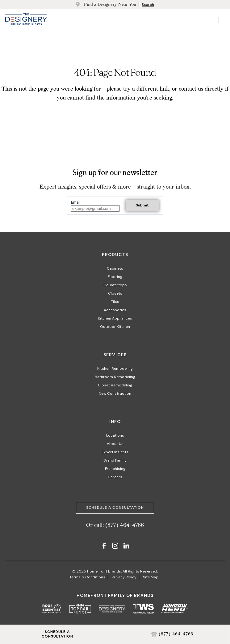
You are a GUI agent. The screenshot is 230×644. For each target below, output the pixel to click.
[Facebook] (104, 546)
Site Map (151, 577)
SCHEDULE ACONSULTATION (57, 634)
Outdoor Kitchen (115, 327)
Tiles (115, 302)
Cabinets (115, 268)
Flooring (115, 277)
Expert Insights (115, 452)
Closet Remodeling (115, 385)
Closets (115, 293)
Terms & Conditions (87, 577)
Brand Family (115, 460)
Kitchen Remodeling (115, 369)
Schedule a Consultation (115, 507)
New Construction (115, 393)
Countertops (115, 285)
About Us (115, 444)
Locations (115, 435)
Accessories (115, 310)
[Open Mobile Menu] (219, 20)
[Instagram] (115, 546)
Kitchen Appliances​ (115, 318)
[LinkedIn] (126, 546)
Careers (115, 477)
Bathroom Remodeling (115, 377)
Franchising (115, 469)
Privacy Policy (124, 577)
